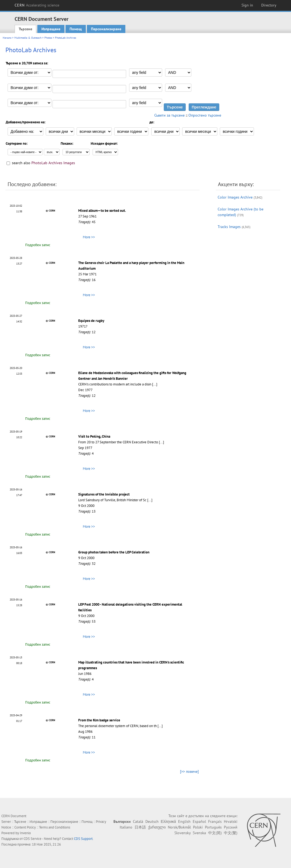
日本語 (140, 827)
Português (213, 827)
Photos (48, 38)
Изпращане (51, 29)
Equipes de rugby (91, 321)
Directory (269, 5)
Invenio (25, 833)
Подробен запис (38, 245)
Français (215, 821)
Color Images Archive (235, 197)
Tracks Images (229, 227)
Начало (7, 38)
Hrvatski (231, 821)
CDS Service (32, 839)
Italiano (126, 827)
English (184, 821)
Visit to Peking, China (94, 436)
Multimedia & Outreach (28, 38)
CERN (37, 5)
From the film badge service (99, 720)
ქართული (157, 827)
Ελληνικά (168, 821)
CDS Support (83, 839)
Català (138, 821)
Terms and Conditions (55, 827)
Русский (231, 827)
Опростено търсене (205, 115)
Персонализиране (106, 29)
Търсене (25, 29)
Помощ (76, 29)
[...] (155, 384)
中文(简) (215, 833)
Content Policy (25, 827)
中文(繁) (231, 833)
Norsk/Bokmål (179, 827)
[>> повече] (189, 771)
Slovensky (182, 833)
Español (199, 821)
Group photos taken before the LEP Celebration (114, 552)
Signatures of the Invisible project (104, 494)
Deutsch (152, 821)
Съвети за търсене (169, 115)
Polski (198, 827)
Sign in (247, 5)
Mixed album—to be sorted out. (102, 211)
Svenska (199, 833)
